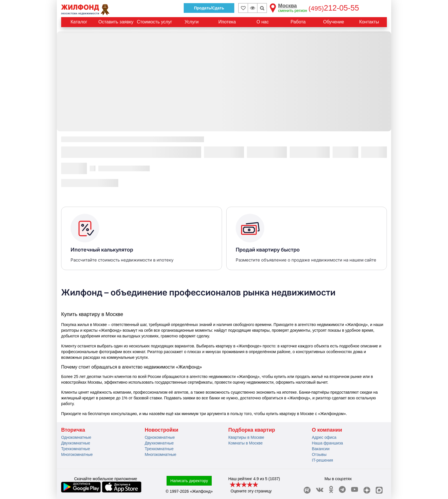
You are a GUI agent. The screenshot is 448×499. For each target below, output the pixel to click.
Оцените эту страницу (251, 491)
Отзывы (319, 454)
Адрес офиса (324, 437)
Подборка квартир (252, 430)
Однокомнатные (76, 437)
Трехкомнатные (76, 449)
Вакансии (321, 449)
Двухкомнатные (76, 443)
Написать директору (189, 481)
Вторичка (73, 430)
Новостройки (162, 430)
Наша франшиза (328, 443)
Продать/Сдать (209, 8)
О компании (327, 430)
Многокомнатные (77, 454)
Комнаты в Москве (245, 443)
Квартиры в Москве (246, 437)
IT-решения (323, 460)
